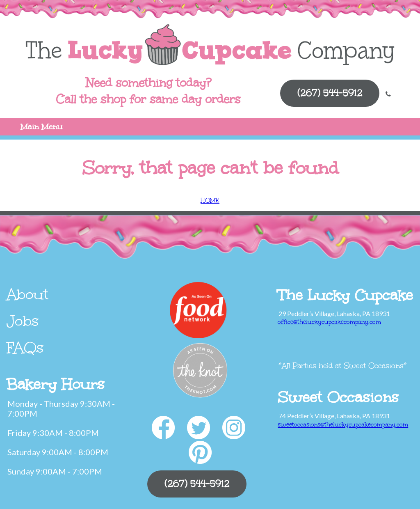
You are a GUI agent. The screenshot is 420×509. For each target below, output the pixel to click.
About (27, 294)
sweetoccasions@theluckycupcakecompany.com (343, 425)
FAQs (25, 348)
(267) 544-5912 (330, 93)
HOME (210, 201)
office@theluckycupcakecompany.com (329, 322)
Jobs (23, 321)
